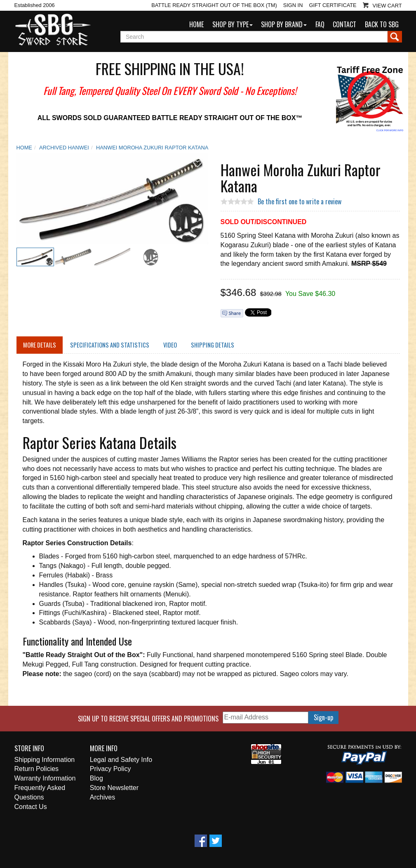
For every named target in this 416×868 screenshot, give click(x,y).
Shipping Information (45, 760)
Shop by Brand (284, 24)
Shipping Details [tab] (213, 345)
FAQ (320, 24)
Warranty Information (45, 778)
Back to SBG (382, 24)
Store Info (29, 749)
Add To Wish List (197, 164)
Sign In (293, 5)
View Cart (387, 6)
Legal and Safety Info (121, 760)
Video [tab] (170, 345)
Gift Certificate (333, 5)
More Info (104, 749)
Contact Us (31, 807)
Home (196, 24)
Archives (102, 797)
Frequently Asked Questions (40, 792)
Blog (96, 778)
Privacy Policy (110, 769)
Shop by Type (233, 24)
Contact (344, 24)
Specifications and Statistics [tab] (110, 345)
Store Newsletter (114, 788)
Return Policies (37, 769)
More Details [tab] (40, 345)
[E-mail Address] (266, 718)
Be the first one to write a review (300, 201)
